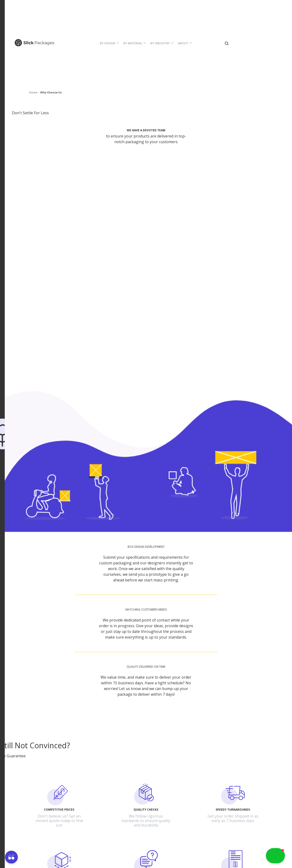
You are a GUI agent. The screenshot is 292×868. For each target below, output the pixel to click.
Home (33, 92)
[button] (110, 43)
